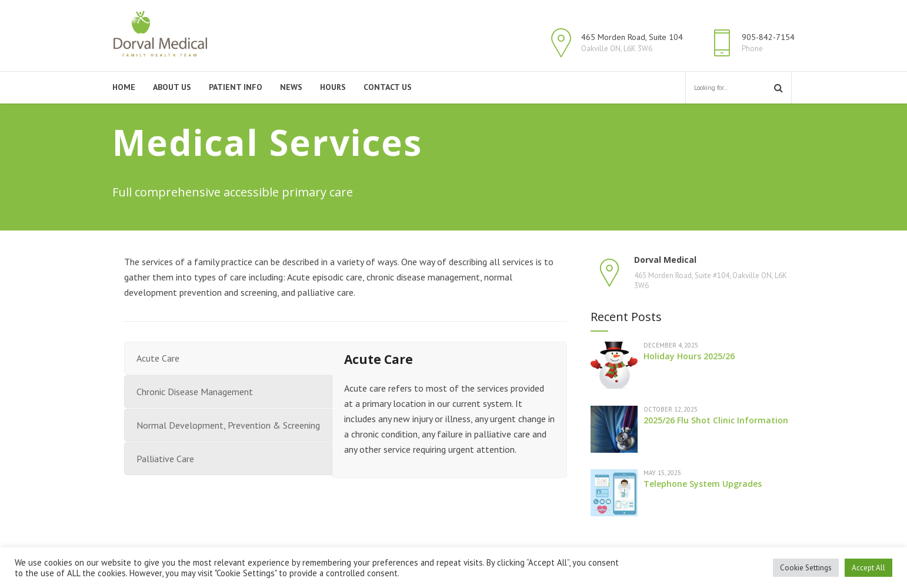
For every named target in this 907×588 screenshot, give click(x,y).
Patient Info (236, 87)
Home (124, 87)
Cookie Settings (806, 568)
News (291, 87)
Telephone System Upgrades (703, 484)
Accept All (868, 568)
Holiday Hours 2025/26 (689, 356)
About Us (172, 87)
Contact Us (388, 87)
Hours (333, 87)
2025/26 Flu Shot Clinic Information (716, 420)
